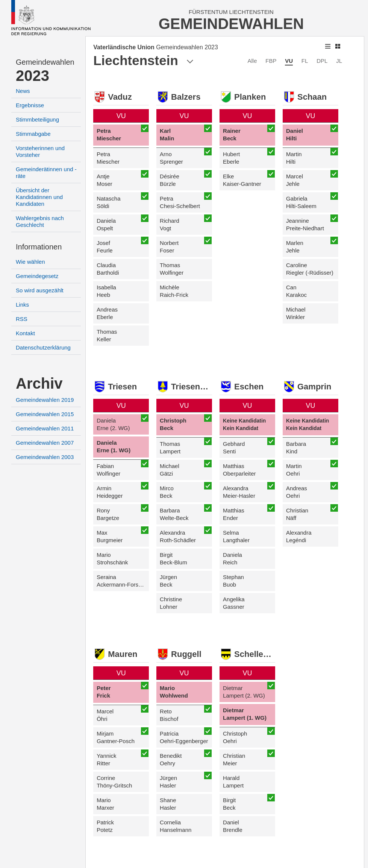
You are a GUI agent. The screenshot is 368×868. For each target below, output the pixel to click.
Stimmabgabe (33, 134)
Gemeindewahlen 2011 (45, 428)
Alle (252, 61)
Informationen (39, 247)
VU (289, 61)
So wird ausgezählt (40, 290)
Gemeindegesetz (37, 276)
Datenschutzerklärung (43, 347)
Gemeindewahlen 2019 (45, 400)
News (23, 91)
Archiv (39, 383)
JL (339, 61)
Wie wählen (30, 262)
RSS (22, 319)
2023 (33, 76)
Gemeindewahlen (45, 62)
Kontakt (25, 333)
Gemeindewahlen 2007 (45, 443)
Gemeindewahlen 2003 (45, 457)
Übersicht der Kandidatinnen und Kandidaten (39, 197)
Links (22, 305)
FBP (271, 61)
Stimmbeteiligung (37, 119)
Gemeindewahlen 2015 (45, 414)
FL (305, 61)
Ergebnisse (30, 105)
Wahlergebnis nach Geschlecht (40, 221)
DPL (322, 61)
